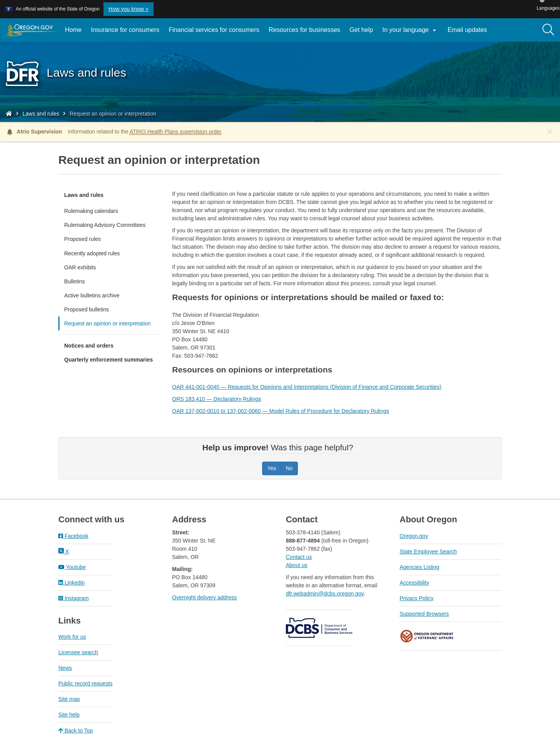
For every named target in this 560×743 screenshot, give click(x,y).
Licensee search (78, 652)
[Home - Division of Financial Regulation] (9, 114)
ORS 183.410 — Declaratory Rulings (217, 399)
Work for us (72, 637)
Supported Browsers (424, 614)
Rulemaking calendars (91, 211)
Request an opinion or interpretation (108, 323)
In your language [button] (410, 30)
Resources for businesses (304, 30)
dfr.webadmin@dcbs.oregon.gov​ (325, 594)
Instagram (73, 598)
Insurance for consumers (125, 30)
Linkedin (72, 583)
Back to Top (76, 731)
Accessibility (415, 583)
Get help (361, 30)
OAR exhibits (80, 267)
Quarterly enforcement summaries (108, 360)
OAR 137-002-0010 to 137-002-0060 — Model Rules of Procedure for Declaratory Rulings (281, 411)
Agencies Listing (420, 567)
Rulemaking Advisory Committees (105, 225)
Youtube (72, 567)
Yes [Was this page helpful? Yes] (272, 468)
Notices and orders (89, 346)
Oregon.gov (414, 536)
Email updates (470, 33)
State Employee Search (428, 552)
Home (73, 30)
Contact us (299, 557)
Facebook (73, 536)
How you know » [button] (129, 9)
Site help (69, 715)
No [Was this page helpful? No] (289, 468)
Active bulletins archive (92, 295)
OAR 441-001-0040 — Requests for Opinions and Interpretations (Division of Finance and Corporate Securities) (307, 387)
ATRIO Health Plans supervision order (175, 132)
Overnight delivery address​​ (205, 597)
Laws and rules (41, 114)
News (65, 668)
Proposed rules (82, 239)
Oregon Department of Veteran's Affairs (427, 636)
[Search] (548, 30)
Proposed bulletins (87, 309)
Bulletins (74, 281)
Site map (69, 699)
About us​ (297, 565)
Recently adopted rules (92, 253)
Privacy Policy (417, 598)
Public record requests (85, 683)
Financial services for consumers (214, 30)
